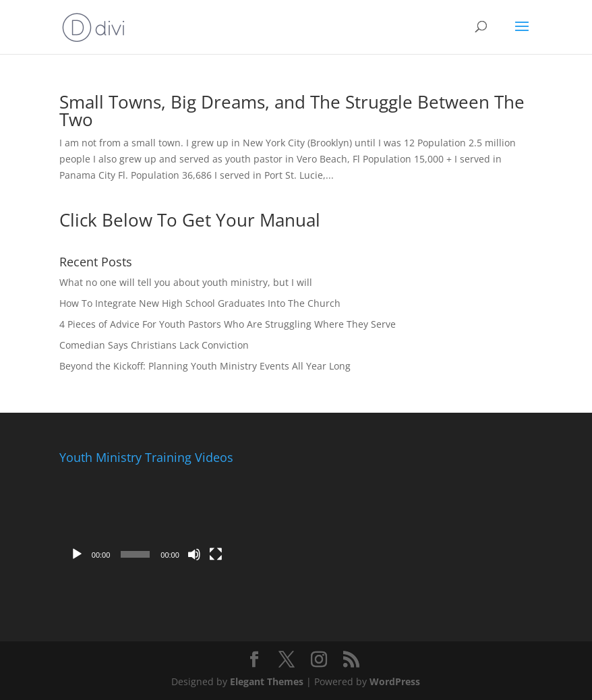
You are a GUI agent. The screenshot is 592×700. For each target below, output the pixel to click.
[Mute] (194, 554)
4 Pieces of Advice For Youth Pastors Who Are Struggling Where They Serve (228, 324)
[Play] (77, 554)
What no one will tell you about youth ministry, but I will (186, 282)
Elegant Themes (267, 681)
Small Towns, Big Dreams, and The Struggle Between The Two (292, 111)
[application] (146, 519)
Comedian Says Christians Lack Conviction (154, 345)
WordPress (395, 681)
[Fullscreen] (216, 554)
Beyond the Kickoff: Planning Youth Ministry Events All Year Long (205, 366)
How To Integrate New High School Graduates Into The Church (200, 303)
